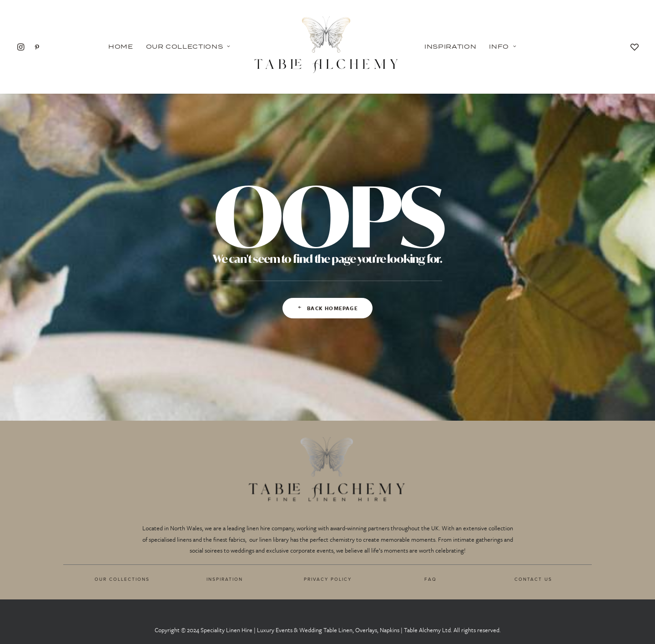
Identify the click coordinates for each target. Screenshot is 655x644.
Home (121, 46)
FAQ (431, 579)
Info (503, 46)
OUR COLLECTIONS (122, 579)
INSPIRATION (225, 579)
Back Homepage (327, 308)
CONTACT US (533, 579)
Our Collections (188, 46)
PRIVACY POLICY (328, 579)
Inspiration (450, 46)
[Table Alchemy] (327, 47)
